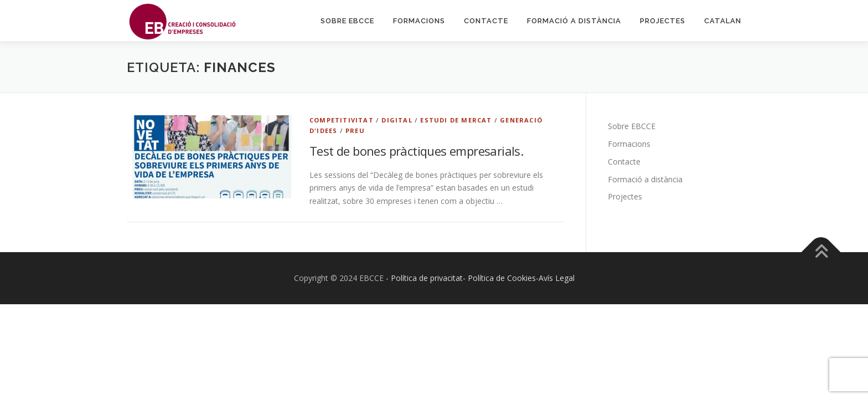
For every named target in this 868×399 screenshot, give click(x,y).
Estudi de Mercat (456, 120)
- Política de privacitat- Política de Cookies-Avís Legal (480, 278)
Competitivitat (342, 120)
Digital (397, 120)
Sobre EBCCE (347, 21)
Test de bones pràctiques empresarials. (416, 151)
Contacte (486, 21)
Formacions (419, 21)
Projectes (663, 21)
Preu (355, 131)
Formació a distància (574, 21)
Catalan (723, 21)
